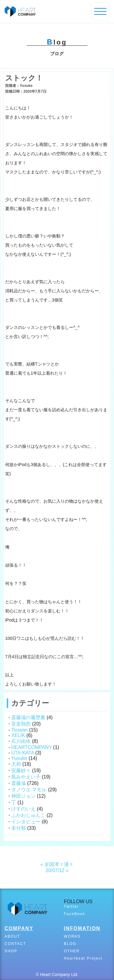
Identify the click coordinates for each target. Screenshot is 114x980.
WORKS (72, 936)
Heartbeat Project (83, 958)
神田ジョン (23, 796)
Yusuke (19, 758)
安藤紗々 (21, 770)
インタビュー (26, 822)
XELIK (18, 735)
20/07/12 (55, 870)
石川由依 (21, 741)
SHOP (11, 951)
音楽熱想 (21, 724)
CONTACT (15, 944)
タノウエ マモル (29, 790)
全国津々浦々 (59, 864)
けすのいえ (23, 809)
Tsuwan (19, 730)
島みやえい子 (26, 777)
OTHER (72, 951)
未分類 (19, 828)
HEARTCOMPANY (31, 747)
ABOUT (12, 936)
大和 (16, 764)
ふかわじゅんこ (28, 815)
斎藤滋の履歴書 (28, 717)
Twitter (71, 907)
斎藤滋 (19, 783)
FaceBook (74, 914)
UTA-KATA (23, 753)
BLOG (70, 944)
